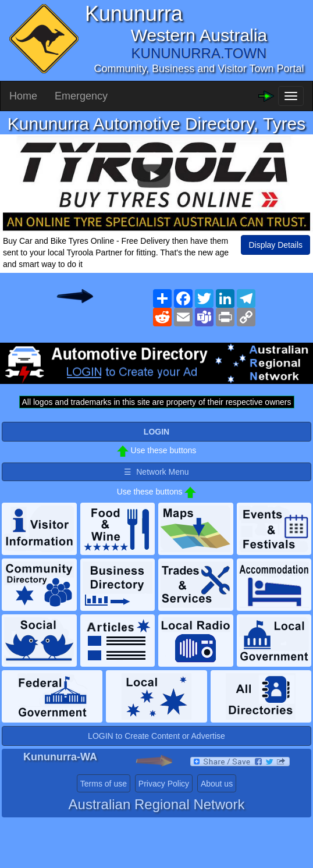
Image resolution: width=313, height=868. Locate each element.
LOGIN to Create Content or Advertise (156, 736)
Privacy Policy (164, 784)
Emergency (81, 96)
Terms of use (104, 784)
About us (217, 784)
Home (23, 96)
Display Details (275, 245)
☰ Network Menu (156, 472)
